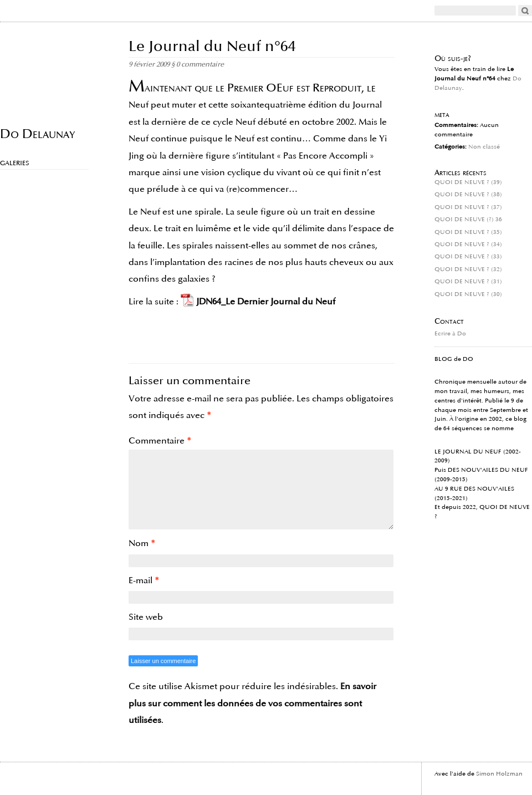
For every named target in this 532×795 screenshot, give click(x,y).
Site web (146, 617)
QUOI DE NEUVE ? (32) (468, 269)
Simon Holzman (499, 774)
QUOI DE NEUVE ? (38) (468, 195)
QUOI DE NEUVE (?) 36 (468, 220)
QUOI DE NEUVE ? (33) (468, 257)
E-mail (144, 580)
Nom (142, 543)
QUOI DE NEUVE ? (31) (468, 282)
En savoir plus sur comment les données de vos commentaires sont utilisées (252, 703)
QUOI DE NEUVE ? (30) (468, 294)
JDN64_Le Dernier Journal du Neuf (266, 302)
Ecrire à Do (450, 334)
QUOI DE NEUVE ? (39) (468, 182)
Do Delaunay (37, 133)
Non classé (484, 147)
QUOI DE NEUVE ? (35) (468, 232)
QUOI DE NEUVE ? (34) (468, 244)
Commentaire (160, 441)
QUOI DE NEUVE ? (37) (468, 207)
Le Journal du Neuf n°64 (212, 46)
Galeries (15, 163)
